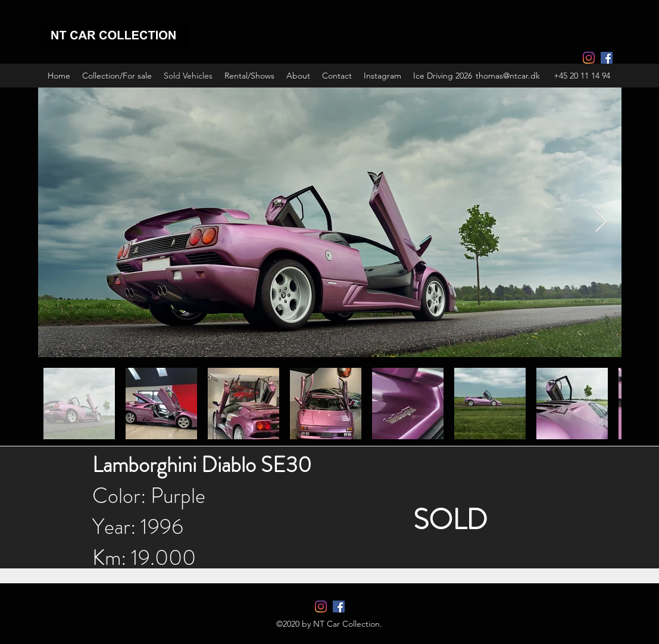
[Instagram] (589, 58)
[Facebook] (607, 58)
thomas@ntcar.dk (508, 76)
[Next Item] (601, 222)
